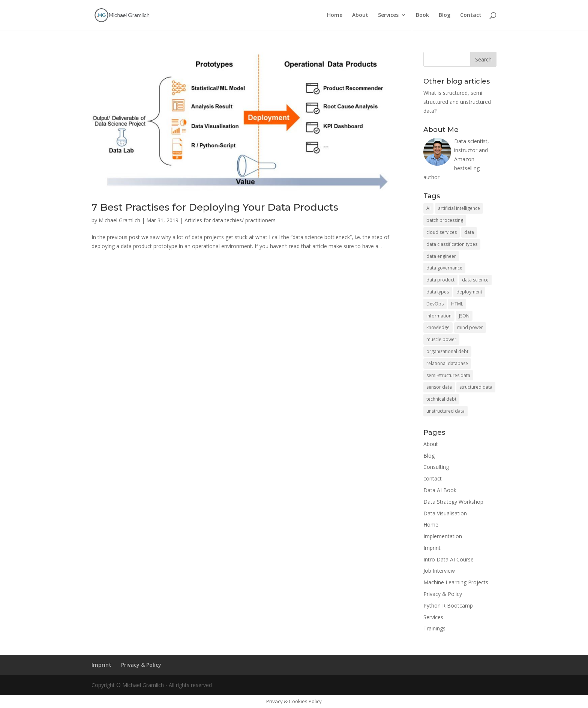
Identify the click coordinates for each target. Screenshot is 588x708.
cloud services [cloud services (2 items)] (442, 232)
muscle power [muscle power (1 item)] (441, 339)
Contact (471, 15)
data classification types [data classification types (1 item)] (452, 244)
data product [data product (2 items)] (440, 280)
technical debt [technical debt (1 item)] (441, 399)
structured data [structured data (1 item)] (476, 387)
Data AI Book (440, 490)
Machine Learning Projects (456, 582)
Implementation (443, 536)
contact (433, 478)
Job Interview (439, 571)
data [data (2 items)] (469, 232)
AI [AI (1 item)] (428, 208)
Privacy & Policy (443, 594)
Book (422, 15)
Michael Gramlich (119, 220)
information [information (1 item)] (439, 316)
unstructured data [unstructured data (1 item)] (445, 411)
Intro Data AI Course (448, 559)
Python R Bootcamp (448, 605)
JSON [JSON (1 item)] (464, 316)
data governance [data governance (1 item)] (444, 268)
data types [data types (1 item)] (438, 292)
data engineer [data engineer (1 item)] (441, 256)
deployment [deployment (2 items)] (469, 292)
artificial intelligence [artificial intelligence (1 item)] (459, 208)
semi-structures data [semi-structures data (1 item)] (448, 375)
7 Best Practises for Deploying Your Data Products (215, 207)
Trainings (434, 628)
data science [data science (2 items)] (475, 280)
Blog (445, 15)
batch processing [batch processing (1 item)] (445, 220)
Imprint (432, 548)
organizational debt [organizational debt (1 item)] (447, 351)
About (360, 15)
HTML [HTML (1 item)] (457, 304)
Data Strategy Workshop (453, 502)
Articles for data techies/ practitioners (230, 220)
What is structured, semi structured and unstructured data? (457, 102)
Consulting (436, 467)
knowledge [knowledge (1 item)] (438, 327)
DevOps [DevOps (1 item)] (435, 304)
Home (335, 15)
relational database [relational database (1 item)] (447, 363)
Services (388, 15)
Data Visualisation (445, 513)
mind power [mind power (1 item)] (470, 327)
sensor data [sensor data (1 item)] (439, 387)
